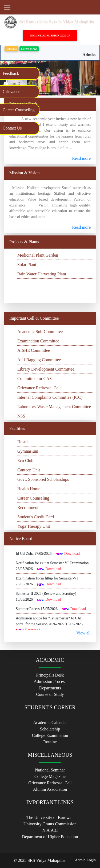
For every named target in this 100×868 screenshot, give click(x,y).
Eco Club (25, 461)
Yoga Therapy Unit (34, 526)
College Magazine (50, 776)
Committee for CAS (35, 378)
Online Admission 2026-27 (50, 35)
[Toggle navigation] (7, 7)
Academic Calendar (50, 723)
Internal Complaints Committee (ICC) (50, 397)
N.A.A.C (50, 830)
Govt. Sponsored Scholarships (43, 479)
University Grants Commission (50, 824)
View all (83, 633)
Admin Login (85, 860)
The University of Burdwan (50, 817)
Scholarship (50, 729)
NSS (21, 416)
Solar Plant (27, 265)
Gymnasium (28, 451)
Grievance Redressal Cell (39, 388)
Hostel (23, 442)
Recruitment (28, 507)
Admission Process (50, 682)
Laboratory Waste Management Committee (54, 407)
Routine (50, 742)
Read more (81, 158)
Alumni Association (50, 789)
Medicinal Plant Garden (38, 255)
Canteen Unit (29, 470)
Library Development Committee (46, 369)
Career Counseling (33, 498)
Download (72, 554)
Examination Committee (38, 341)
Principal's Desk (50, 675)
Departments (50, 688)
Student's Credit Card (36, 517)
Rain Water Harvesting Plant (42, 274)
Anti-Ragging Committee (39, 360)
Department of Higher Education (50, 837)
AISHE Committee (34, 350)
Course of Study (50, 694)
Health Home (29, 489)
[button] (93, 78)
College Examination (50, 735)
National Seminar (50, 770)
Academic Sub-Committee (40, 332)
